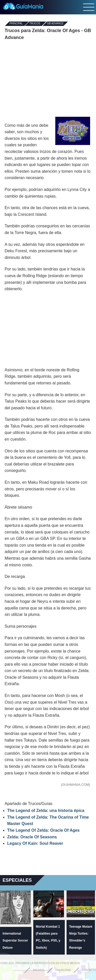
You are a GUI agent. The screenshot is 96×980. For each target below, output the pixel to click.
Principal (16, 24)
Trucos (35, 24)
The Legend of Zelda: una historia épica (46, 811)
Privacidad (63, 970)
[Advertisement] (48, 78)
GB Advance (55, 24)
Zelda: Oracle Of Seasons (32, 837)
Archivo (39, 970)
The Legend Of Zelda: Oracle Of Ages (43, 830)
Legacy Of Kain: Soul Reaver (35, 843)
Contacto (89, 970)
